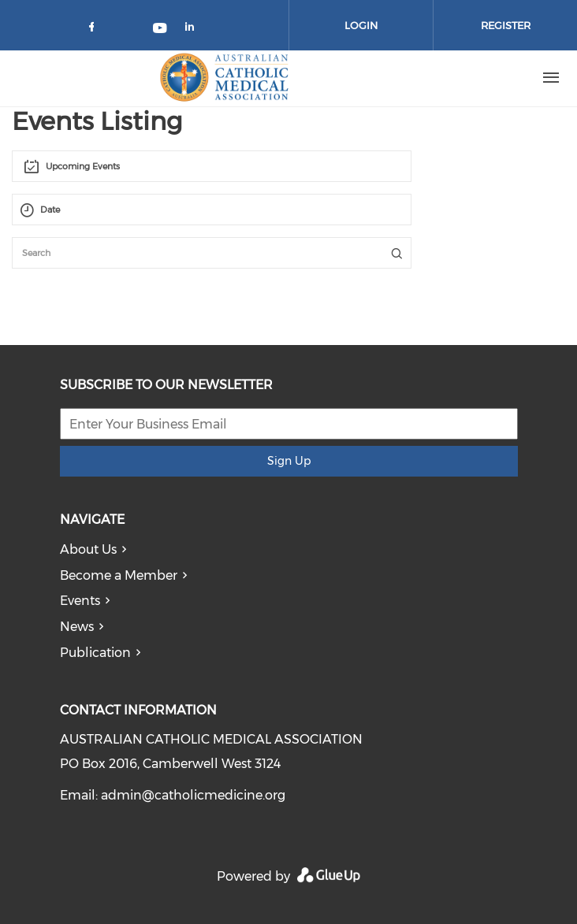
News (77, 627)
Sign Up (289, 461)
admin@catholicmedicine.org (193, 795)
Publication (95, 653)
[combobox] (212, 166)
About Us (88, 549)
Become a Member (119, 575)
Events (80, 601)
